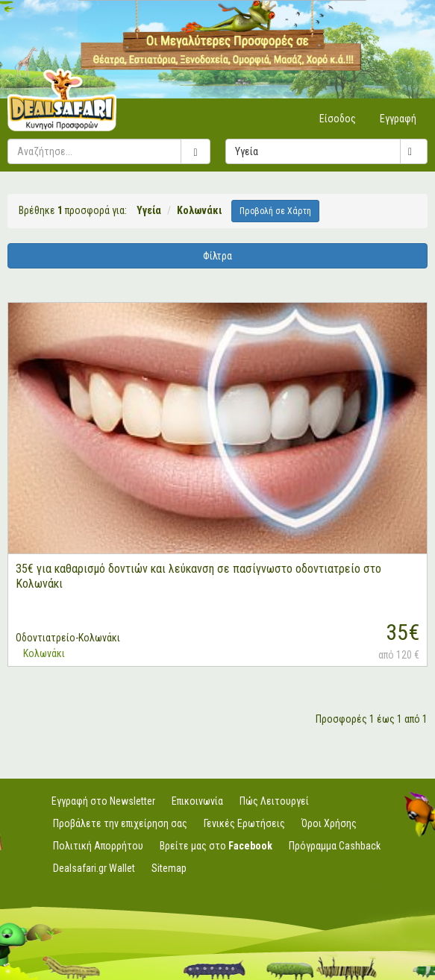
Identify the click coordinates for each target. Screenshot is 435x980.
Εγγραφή (398, 119)
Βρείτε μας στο (216, 846)
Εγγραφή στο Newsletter (103, 801)
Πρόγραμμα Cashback (335, 846)
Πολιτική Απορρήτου (98, 846)
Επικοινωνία (197, 801)
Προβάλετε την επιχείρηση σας (120, 823)
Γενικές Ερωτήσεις (244, 823)
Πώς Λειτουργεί (274, 801)
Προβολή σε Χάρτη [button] (275, 211)
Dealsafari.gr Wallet (94, 868)
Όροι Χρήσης (329, 823)
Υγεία (331, 151)
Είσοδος (338, 119)
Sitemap (169, 868)
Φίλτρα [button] (217, 256)
